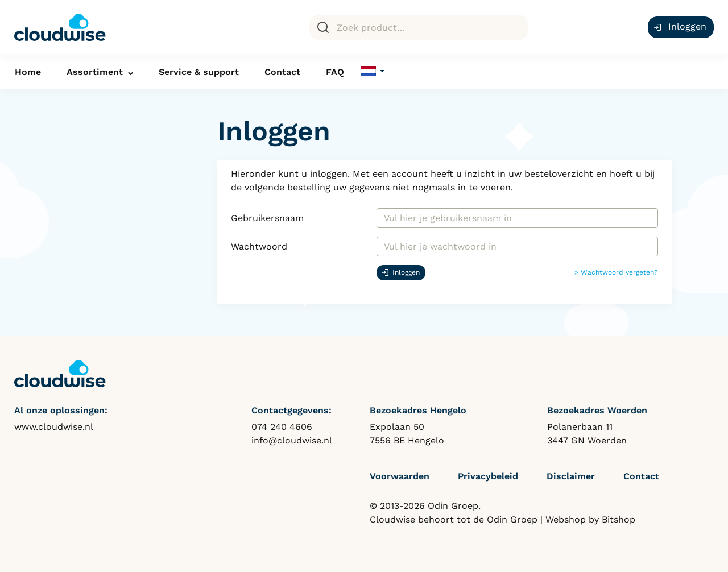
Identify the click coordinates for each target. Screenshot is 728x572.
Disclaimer (571, 476)
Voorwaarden (400, 476)
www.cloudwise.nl (54, 427)
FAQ (335, 72)
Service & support (199, 72)
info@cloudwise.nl (292, 440)
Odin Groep (512, 519)
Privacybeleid (488, 476)
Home (28, 72)
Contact (282, 72)
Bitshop (619, 519)
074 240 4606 (282, 427)
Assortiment (95, 72)
